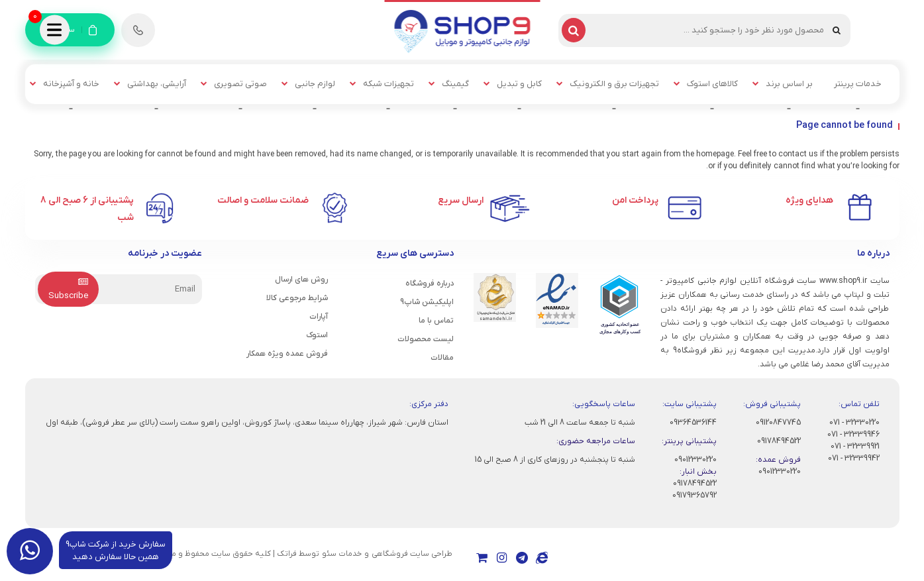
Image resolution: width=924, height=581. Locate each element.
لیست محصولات (426, 339)
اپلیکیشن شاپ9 (427, 302)
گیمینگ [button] (455, 84)
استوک (317, 335)
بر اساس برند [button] (789, 84)
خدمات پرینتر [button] (858, 84)
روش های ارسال (301, 280)
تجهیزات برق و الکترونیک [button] (614, 84)
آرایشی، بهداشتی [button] (157, 84)
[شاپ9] (462, 31)
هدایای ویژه (809, 200)
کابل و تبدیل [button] (519, 84)
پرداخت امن (635, 200)
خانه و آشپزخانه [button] (71, 84)
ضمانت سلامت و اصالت (263, 200)
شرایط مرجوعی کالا (297, 298)
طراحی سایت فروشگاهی (412, 554)
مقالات (442, 358)
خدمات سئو (342, 554)
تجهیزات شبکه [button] (388, 84)
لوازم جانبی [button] (315, 84)
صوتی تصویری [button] (240, 84)
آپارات (319, 317)
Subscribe (68, 290)
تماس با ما (436, 321)
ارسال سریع (461, 200)
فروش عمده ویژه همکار (287, 354)
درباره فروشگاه (430, 284)
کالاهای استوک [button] (712, 84)
